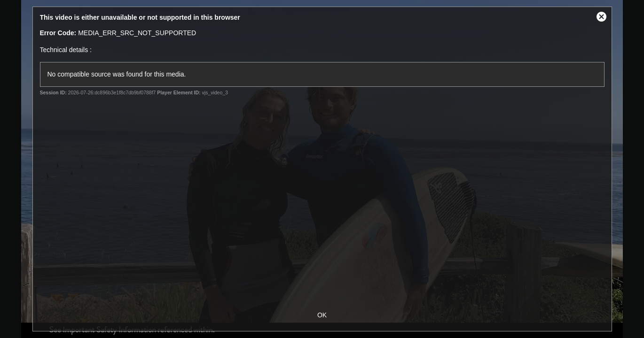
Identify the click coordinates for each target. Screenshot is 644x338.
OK (322, 315)
